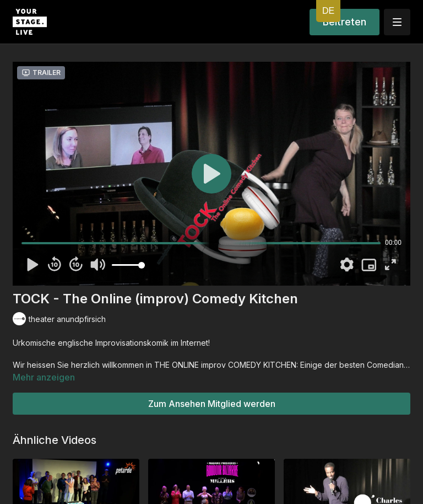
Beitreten (345, 22)
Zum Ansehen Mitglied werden (212, 404)
